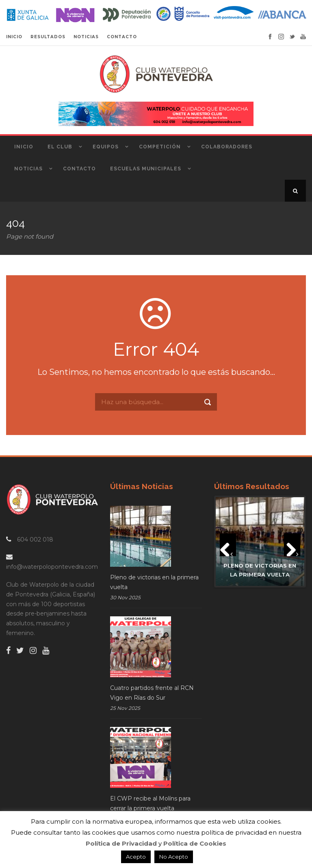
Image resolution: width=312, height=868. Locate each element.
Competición (160, 147)
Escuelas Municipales (146, 169)
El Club (60, 147)
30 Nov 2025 (125, 597)
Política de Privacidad (121, 843)
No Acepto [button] (174, 857)
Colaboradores (227, 147)
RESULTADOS (48, 37)
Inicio (24, 147)
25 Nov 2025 (125, 708)
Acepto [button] (136, 857)
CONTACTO (122, 37)
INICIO (14, 37)
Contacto (79, 169)
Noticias (28, 169)
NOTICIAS (86, 37)
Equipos (106, 147)
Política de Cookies (195, 843)
